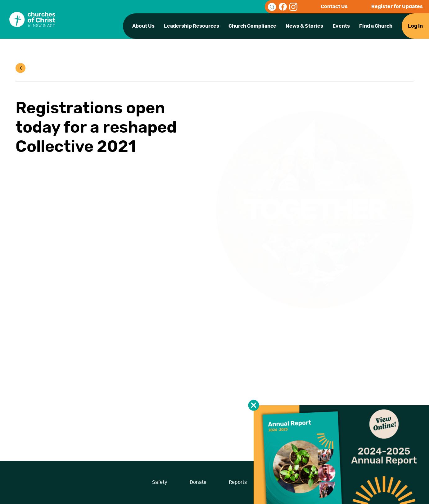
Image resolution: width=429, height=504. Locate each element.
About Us (143, 26)
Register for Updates (397, 7)
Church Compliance (252, 26)
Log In (415, 26)
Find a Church (376, 26)
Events (341, 26)
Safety (160, 482)
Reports (238, 482)
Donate (198, 482)
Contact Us (334, 7)
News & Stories (304, 26)
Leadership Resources (192, 26)
